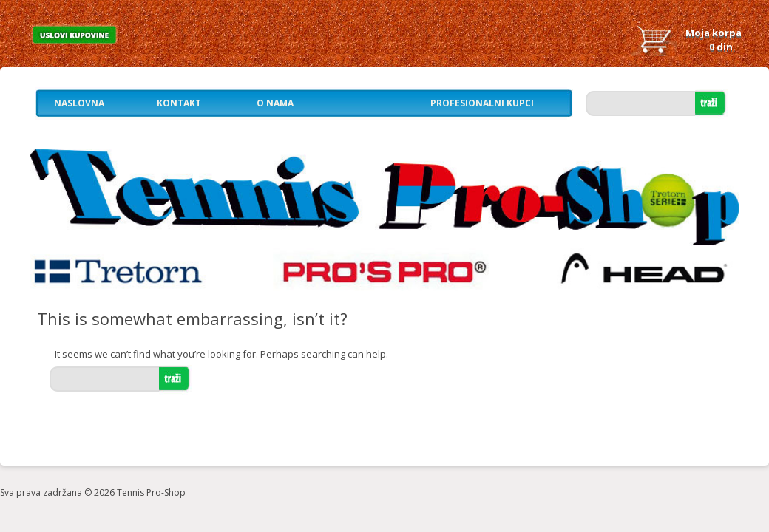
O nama (275, 103)
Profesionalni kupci (482, 103)
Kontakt (179, 103)
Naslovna (79, 103)
